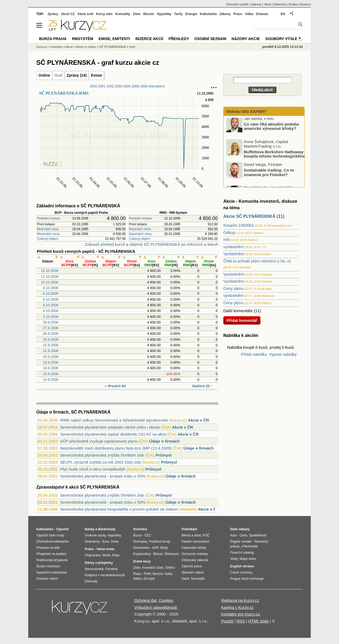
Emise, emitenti (114, 39)
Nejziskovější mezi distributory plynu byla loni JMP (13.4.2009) (116, 448)
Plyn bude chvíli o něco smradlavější (93, 469)
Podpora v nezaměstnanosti (105, 575)
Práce (238, 14)
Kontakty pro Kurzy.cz (241, 614)
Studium (305, 4)
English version (242, 566)
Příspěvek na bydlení (51, 554)
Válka (249, 14)
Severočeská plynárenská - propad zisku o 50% (103, 476)
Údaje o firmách (165, 441)
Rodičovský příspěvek (52, 560)
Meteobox (280, 4)
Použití (227, 621)
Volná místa (105, 549)
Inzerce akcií (149, 39)
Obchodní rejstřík (237, 4)
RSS (241, 621)
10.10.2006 (50, 282)
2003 (119, 86)
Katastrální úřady (194, 548)
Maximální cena (48, 234)
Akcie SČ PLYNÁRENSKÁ (249, 216)
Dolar (115, 542)
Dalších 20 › (202, 386)
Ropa (137, 574)
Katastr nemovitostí (195, 542)
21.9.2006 (51, 351)
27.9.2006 (51, 328)
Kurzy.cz (42, 47)
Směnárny (92, 542)
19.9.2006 (51, 362)
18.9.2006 (51, 368)
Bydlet (293, 4)
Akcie (69, 47)
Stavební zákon (193, 572)
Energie (191, 14)
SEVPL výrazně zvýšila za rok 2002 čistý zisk (100, 462)
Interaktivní (157, 86)
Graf (59, 75)
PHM (147, 574)
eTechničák (250, 546)
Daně (186, 579)
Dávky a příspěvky (99, 563)
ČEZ (148, 535)
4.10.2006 (51, 305)
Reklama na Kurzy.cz (240, 600)
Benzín (158, 574)
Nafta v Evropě (144, 579)
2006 (144, 86)
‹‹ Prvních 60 (115, 386)
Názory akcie (246, 39)
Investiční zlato (153, 568)
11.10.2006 (50, 277)
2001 (102, 86)
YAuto (268, 4)
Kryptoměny (142, 554)
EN (283, 14)
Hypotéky (164, 14)
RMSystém (82, 39)
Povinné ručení (47, 579)
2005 (135, 86)
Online (44, 75)
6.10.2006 (51, 293)
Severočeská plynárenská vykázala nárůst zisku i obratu (110, 427)
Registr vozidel (241, 542)
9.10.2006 (51, 288)
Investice (57, 47)
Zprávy (53, 14)
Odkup (229, 232)
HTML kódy (259, 621)
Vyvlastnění (234, 254)
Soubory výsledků (285, 39)
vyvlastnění (233, 247)
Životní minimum (48, 566)
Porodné (112, 569)
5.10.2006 (51, 299)
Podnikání (189, 529)
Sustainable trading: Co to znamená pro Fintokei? (269, 175)
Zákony (225, 14)
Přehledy (179, 39)
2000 (93, 86)
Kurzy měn (104, 14)
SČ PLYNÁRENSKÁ (113, 47)
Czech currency (241, 572)
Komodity (123, 14)
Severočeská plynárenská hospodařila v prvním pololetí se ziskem (119, 509)
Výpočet (62, 529)
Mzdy (164, 548)
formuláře (198, 579)
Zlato (137, 14)
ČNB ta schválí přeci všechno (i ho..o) (257, 261)
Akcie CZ (68, 14)
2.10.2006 (51, 317)
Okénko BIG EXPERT (246, 111)
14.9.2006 (51, 380)
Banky (90, 529)
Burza (137, 535)
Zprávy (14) (77, 75)
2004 (127, 86)
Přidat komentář (242, 320)
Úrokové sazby (95, 535)
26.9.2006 (51, 334)
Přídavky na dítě (48, 548)
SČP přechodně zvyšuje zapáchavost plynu (99, 441)
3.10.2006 (51, 311)
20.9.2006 (51, 357)
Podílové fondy (159, 542)
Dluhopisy (140, 542)
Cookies (166, 600)
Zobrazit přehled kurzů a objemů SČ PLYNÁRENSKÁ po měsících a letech (151, 244)
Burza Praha (53, 39)
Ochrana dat (145, 600)
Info (227, 239)
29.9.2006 (51, 322)
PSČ (206, 535)
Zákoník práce (192, 566)
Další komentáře (238, 311)
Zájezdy (256, 4)
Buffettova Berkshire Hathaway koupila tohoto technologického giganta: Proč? (266, 158)
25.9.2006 (51, 339)
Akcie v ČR (199, 420)
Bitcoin (149, 14)
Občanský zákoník (195, 560)
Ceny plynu (233, 288)
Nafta (169, 574)
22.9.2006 (51, 345)
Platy (116, 555)
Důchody (91, 581)
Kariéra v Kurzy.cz (237, 607)
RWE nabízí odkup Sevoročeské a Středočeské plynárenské (114, 420)
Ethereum (172, 554)
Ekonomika (141, 548)
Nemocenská (94, 569)
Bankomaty (107, 529)
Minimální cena (48, 229)
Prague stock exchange (247, 579)
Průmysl (163, 455)
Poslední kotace (48, 218)
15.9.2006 (51, 374)
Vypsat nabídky (283, 354)
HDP (155, 548)
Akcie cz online (86, 47)
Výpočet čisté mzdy (50, 535)
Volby (234, 559)
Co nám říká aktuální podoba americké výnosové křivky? (271, 129)
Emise (96, 75)
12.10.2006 (50, 271)
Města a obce (191, 535)
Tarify (178, 14)
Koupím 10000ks (239, 225)
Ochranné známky (195, 554)
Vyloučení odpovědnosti (156, 607)
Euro (106, 542)
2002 (110, 86)
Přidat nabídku (254, 354)
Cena (243, 535)
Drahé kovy (142, 561)
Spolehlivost (258, 535)
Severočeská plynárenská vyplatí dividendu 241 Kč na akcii (113, 434)
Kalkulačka (208, 14)
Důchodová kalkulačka (52, 542)
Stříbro (170, 568)
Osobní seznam (210, 39)
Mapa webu (248, 559)
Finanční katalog (242, 553)
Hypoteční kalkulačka (52, 572)
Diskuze (262, 14)
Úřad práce (93, 555)
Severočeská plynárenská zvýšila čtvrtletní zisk (102, 455)
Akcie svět (85, 14)
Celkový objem (47, 239)
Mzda (106, 555)
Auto (233, 535)
